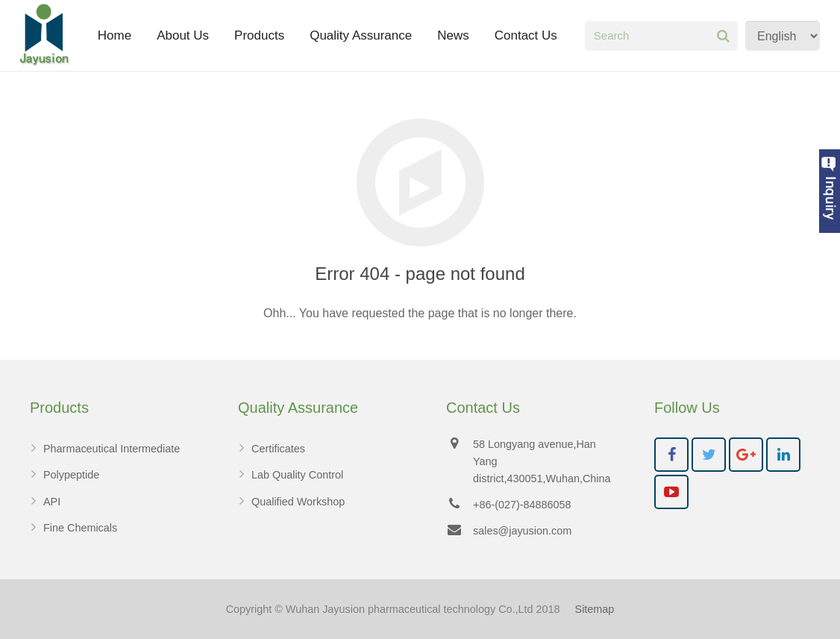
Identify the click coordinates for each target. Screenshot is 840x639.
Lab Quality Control (297, 475)
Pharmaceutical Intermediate (112, 449)
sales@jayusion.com (522, 531)
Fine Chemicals (80, 528)
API (52, 502)
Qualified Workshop (298, 502)
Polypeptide (71, 475)
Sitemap (595, 609)
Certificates (278, 449)
